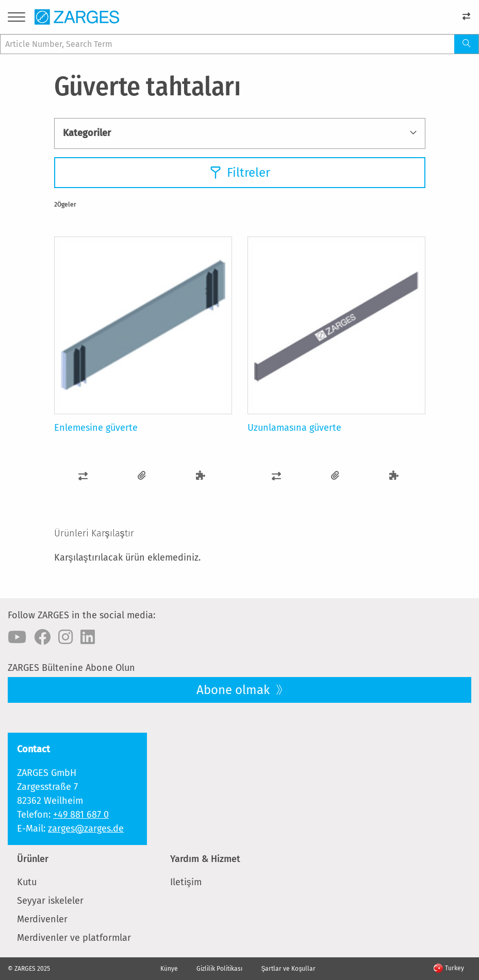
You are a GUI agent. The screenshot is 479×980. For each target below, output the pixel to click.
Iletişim (186, 882)
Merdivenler (42, 919)
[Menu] (16, 19)
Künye (169, 969)
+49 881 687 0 (81, 815)
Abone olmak (235, 690)
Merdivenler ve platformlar (74, 938)
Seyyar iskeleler (50, 901)
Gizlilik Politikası (219, 969)
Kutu (27, 882)
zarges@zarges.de (86, 829)
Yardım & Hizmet (205, 859)
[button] (84, 476)
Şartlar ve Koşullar (288, 969)
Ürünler (33, 859)
